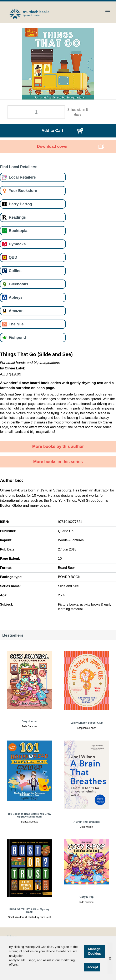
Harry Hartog (20, 204)
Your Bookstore (23, 191)
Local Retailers (22, 177)
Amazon (16, 311)
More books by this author (58, 446)
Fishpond (17, 337)
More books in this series (58, 462)
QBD (13, 257)
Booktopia (18, 231)
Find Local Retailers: (19, 167)
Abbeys (16, 297)
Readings (17, 217)
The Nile (16, 324)
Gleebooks (18, 284)
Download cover (52, 146)
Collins (15, 271)
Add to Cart (52, 130)
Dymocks (17, 244)
